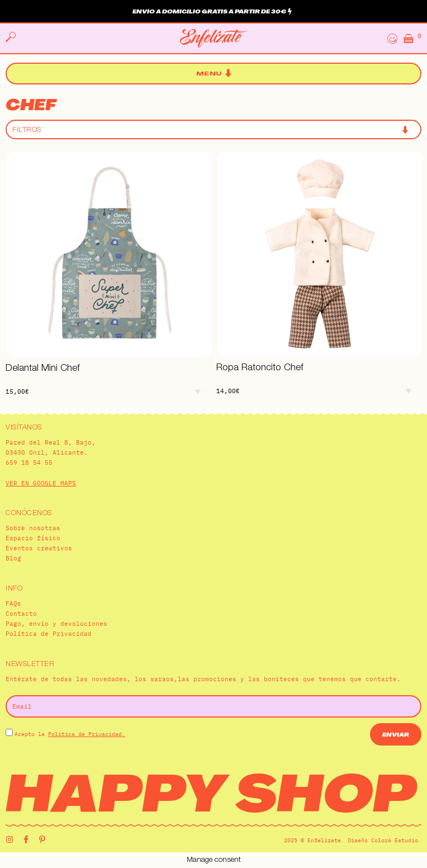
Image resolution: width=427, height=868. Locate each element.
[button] (214, 74)
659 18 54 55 (29, 463)
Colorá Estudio (395, 840)
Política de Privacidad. (87, 734)
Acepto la (70, 734)
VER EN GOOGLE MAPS (41, 483)
